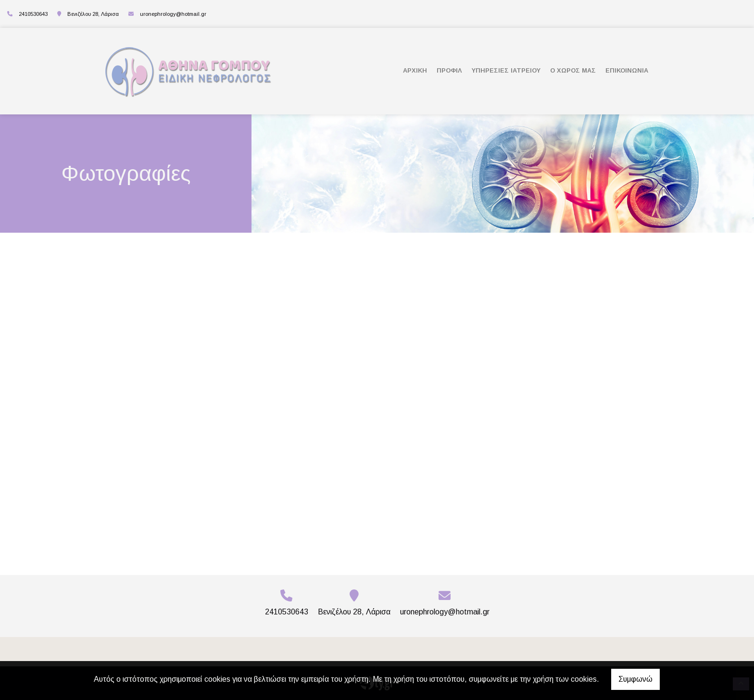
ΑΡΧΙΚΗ (415, 70)
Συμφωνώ (635, 679)
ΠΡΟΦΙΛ (449, 70)
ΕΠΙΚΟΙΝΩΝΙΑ (627, 70)
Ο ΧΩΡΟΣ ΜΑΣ (573, 70)
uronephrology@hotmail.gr (173, 14)
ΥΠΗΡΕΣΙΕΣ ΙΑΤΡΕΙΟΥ (506, 70)
